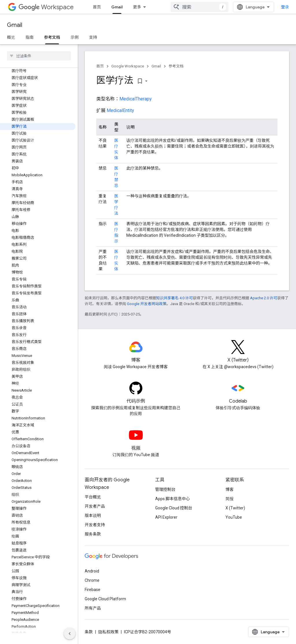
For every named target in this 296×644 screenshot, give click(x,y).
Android (92, 571)
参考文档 (176, 66)
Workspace (46, 7)
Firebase (92, 590)
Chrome (92, 580)
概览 (11, 37)
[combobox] (199, 7)
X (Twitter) (235, 508)
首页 (97, 7)
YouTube (234, 517)
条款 (89, 632)
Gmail (15, 25)
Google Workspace (128, 66)
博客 (230, 489)
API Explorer (166, 517)
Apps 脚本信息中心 (173, 499)
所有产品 (93, 608)
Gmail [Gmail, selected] (117, 7)
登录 (285, 7)
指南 (29, 37)
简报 (230, 499)
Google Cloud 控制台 (174, 508)
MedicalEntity (120, 110)
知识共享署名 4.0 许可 (174, 298)
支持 (93, 37)
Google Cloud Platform (105, 599)
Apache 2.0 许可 (264, 298)
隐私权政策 (108, 632)
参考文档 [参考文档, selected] (52, 37)
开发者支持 (95, 525)
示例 (75, 37)
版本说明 (93, 515)
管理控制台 (165, 489)
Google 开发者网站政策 (147, 304)
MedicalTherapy (136, 99)
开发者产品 (95, 506)
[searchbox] (39, 56)
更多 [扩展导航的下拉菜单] (137, 7)
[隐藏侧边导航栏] (70, 634)
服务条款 (93, 534)
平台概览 (93, 497)
